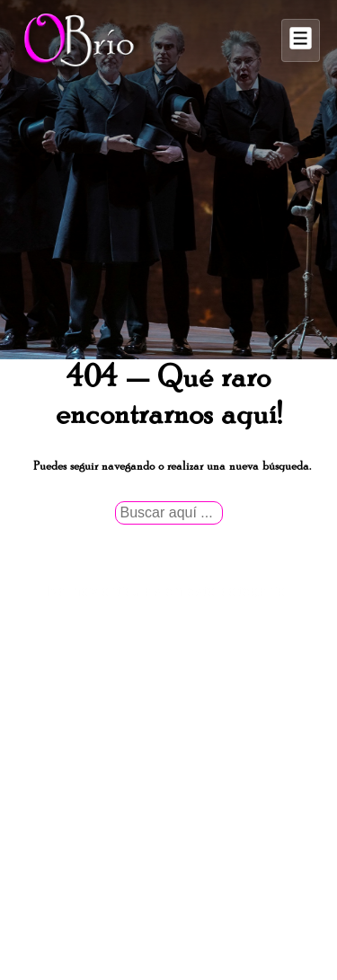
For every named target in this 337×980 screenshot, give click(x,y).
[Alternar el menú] (301, 40)
